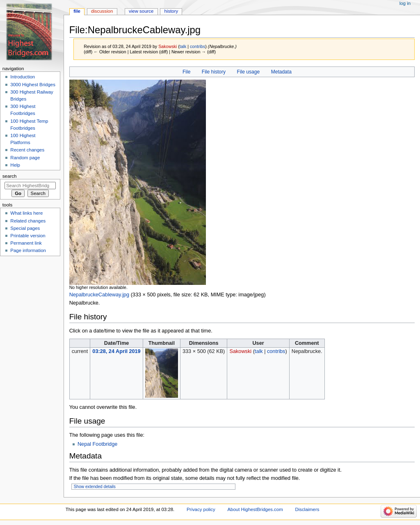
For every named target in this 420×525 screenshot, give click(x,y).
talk (183, 46)
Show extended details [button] (95, 487)
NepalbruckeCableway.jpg (99, 295)
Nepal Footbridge (97, 444)
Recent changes (27, 150)
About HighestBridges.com (255, 509)
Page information (28, 250)
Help (15, 165)
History (171, 11)
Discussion (102, 11)
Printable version (28, 236)
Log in (405, 3)
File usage (249, 72)
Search (10, 176)
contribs (197, 46)
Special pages (25, 228)
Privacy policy (201, 509)
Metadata (281, 72)
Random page (25, 158)
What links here (26, 213)
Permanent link (26, 243)
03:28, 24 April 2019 (116, 351)
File (186, 72)
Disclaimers (307, 509)
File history (214, 72)
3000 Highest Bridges (33, 85)
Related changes (28, 221)
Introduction (23, 77)
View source (141, 11)
